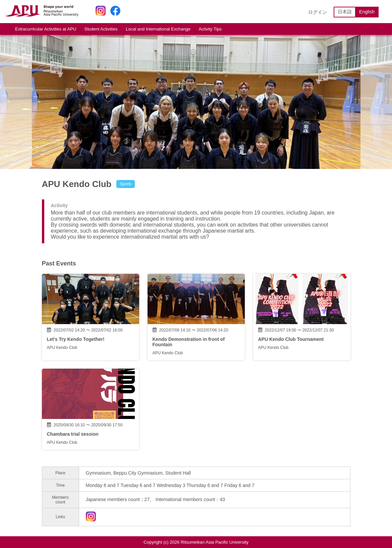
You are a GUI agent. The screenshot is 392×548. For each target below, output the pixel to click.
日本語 (345, 12)
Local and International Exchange (158, 29)
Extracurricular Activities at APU (46, 29)
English (367, 12)
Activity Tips (210, 29)
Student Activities (101, 29)
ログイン (318, 12)
